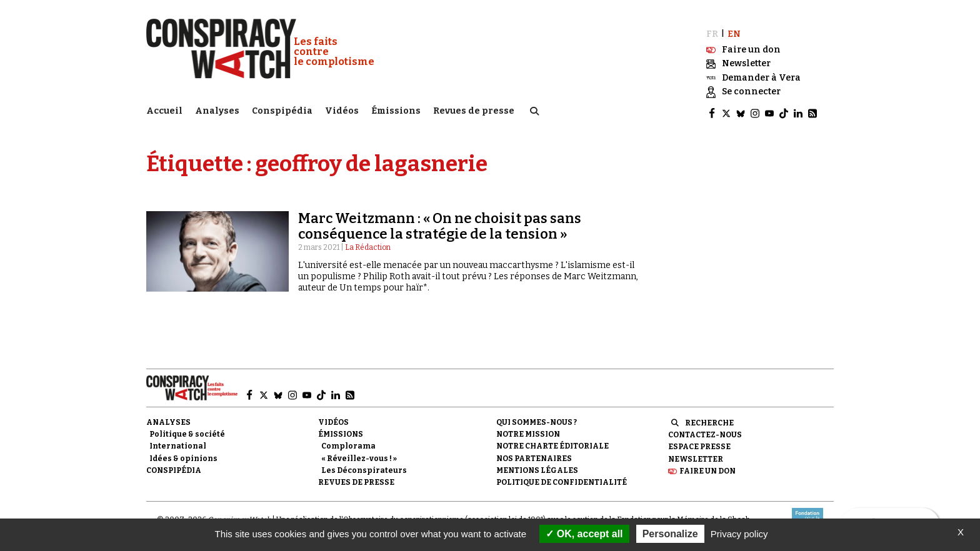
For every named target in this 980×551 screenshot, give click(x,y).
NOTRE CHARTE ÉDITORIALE (552, 442)
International (178, 442)
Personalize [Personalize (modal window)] (670, 534)
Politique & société (187, 430)
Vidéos (342, 110)
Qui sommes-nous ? (537, 419)
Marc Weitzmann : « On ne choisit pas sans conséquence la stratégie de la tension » (440, 222)
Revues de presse (474, 110)
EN (734, 30)
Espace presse (699, 443)
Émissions (396, 110)
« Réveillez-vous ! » (359, 454)
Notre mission (528, 430)
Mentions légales (537, 466)
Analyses (217, 110)
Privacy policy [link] (739, 534)
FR (712, 30)
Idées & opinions (183, 454)
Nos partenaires (534, 454)
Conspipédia (282, 110)
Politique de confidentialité (562, 478)
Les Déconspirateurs (364, 466)
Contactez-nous (705, 431)
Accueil (164, 110)
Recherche (709, 419)
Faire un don (707, 467)
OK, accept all (584, 534)
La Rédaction (368, 243)
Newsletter (696, 455)
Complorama (348, 442)
